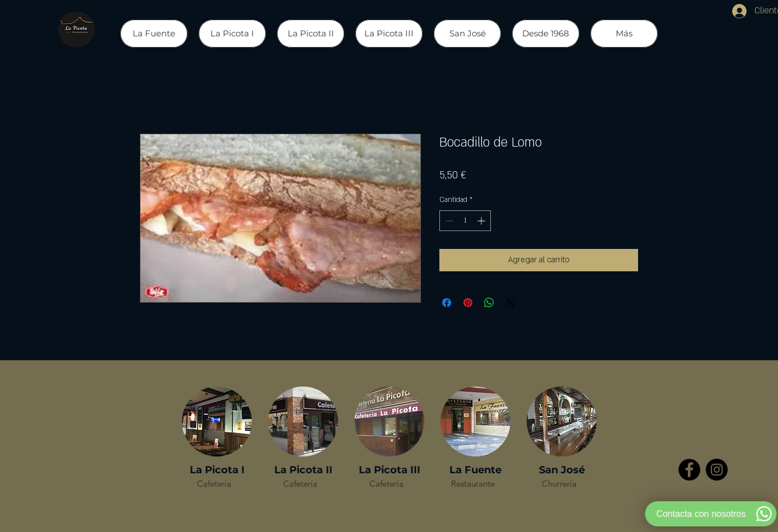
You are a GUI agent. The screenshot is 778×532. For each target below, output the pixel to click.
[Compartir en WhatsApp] (489, 303)
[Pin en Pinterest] (468, 303)
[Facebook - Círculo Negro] (689, 470)
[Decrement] (448, 221)
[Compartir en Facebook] (447, 303)
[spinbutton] (465, 221)
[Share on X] (510, 303)
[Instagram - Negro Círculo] (717, 470)
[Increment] (482, 221)
